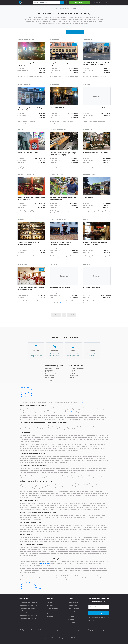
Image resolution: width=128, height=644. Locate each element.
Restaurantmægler (73, 614)
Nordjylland (73, 372)
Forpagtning (71, 619)
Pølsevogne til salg (27, 389)
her (83, 402)
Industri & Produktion (51, 375)
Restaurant (50, 617)
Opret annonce (79, 3)
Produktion (50, 605)
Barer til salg (25, 397)
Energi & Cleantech (50, 372)
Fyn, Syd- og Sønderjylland (77, 368)
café (70, 412)
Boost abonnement (73, 603)
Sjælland (72, 374)
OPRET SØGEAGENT (75, 32)
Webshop (50, 603)
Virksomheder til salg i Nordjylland (28, 603)
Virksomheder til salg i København (28, 615)
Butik (48, 614)
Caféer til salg (25, 387)
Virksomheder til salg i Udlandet (27, 618)
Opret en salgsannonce (77, 630)
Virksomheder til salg (63, 9)
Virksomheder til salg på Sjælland (28, 613)
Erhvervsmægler (72, 611)
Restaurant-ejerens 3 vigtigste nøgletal (33, 587)
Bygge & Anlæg (49, 370)
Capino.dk (105, 630)
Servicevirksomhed (50, 379)
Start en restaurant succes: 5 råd (31, 589)
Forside (54, 9)
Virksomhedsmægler (73, 608)
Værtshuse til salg (26, 399)
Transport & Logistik (50, 381)
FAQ (32, 630)
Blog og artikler (93, 630)
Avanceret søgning (54, 32)
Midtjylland (73, 370)
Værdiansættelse (72, 605)
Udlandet (72, 377)
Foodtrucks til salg (27, 395)
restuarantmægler (45, 563)
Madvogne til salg (26, 393)
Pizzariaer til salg (26, 391)
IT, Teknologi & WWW (51, 377)
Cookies (50, 630)
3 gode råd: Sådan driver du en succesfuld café (35, 583)
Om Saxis (41, 630)
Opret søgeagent (61, 630)
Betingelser (24, 630)
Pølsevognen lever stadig (28, 585)
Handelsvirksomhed (50, 374)
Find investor (71, 622)
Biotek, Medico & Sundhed (52, 368)
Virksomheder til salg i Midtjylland (28, 605)
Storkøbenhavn (74, 375)
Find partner (71, 617)
